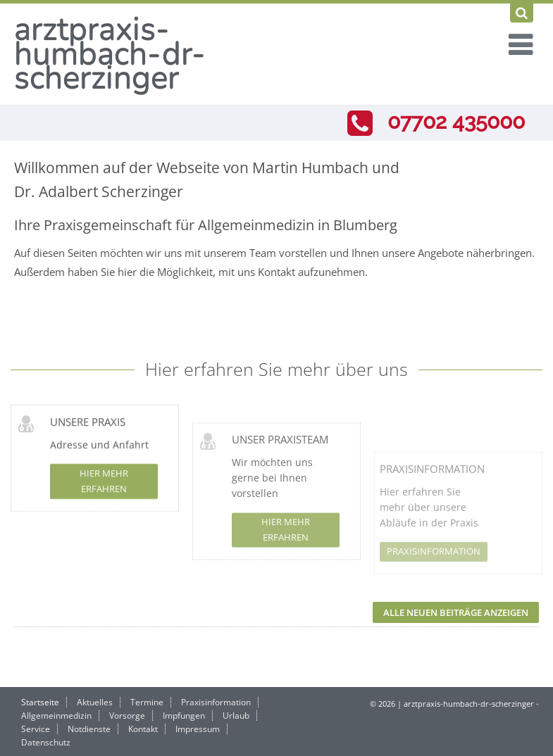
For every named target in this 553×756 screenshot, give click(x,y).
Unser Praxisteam (280, 464)
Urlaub (236, 716)
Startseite (40, 702)
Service (36, 729)
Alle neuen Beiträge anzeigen (456, 612)
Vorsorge (127, 716)
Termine (147, 702)
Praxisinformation (432, 508)
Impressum (198, 729)
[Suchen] (522, 13)
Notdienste (89, 729)
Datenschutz (46, 742)
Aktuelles (95, 702)
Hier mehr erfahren (104, 490)
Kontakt (143, 729)
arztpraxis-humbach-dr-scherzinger (110, 53)
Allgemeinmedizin (56, 716)
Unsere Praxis (88, 430)
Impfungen (184, 716)
